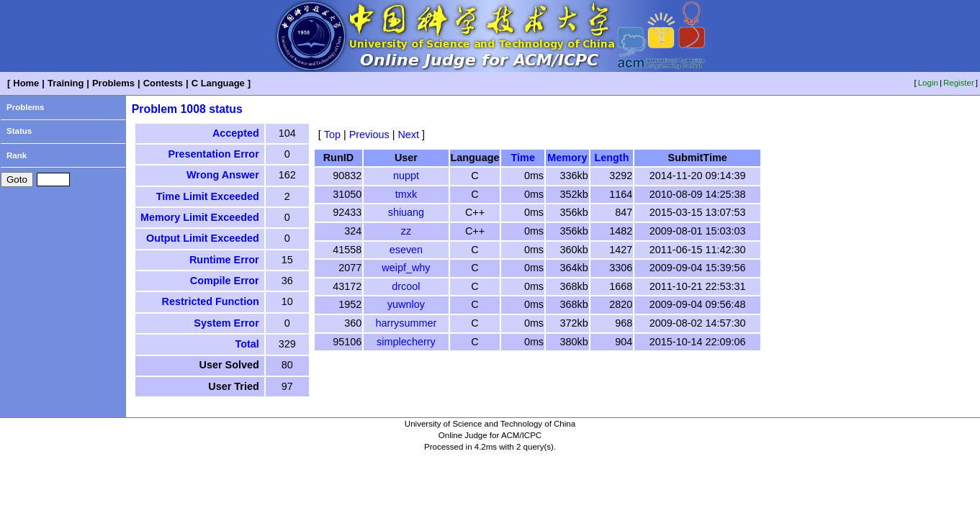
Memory (567, 158)
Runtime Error (224, 260)
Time (523, 158)
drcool (406, 286)
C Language (218, 83)
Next (408, 135)
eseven (406, 250)
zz (406, 231)
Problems (113, 83)
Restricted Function (211, 301)
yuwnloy (406, 304)
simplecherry (406, 342)
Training (66, 83)
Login (928, 83)
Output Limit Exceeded (203, 238)
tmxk (406, 194)
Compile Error (225, 281)
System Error (226, 323)
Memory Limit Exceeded (200, 217)
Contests (163, 83)
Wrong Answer (223, 175)
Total (247, 344)
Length (611, 158)
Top (332, 135)
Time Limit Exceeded (208, 196)
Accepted (236, 133)
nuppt (406, 176)
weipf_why (406, 268)
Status (19, 131)
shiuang (406, 212)
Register (959, 83)
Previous (369, 135)
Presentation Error (213, 154)
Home (26, 83)
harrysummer (406, 323)
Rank (17, 155)
